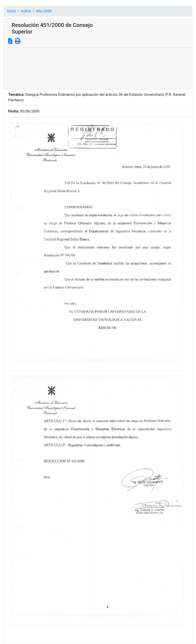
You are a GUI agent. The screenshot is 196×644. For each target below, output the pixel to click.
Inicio (11, 11)
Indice (26, 11)
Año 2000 (44, 11)
